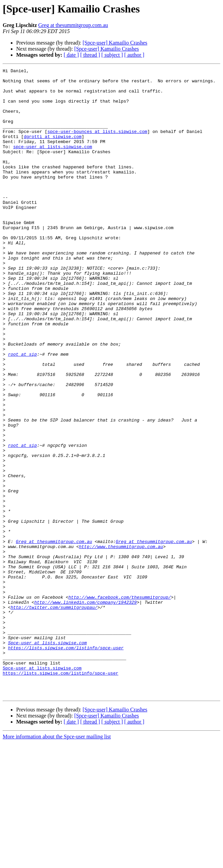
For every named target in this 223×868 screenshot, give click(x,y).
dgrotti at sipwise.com (53, 151)
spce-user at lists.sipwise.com (53, 163)
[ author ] (134, 55)
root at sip (23, 412)
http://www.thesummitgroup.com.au (121, 643)
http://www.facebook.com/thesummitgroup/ (120, 703)
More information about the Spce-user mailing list (57, 862)
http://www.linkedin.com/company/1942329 (86, 709)
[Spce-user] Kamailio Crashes (115, 43)
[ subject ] (112, 55)
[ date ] (71, 55)
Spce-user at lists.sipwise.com (47, 758)
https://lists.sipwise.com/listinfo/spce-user (66, 764)
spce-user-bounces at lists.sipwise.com (97, 144)
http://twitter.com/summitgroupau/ (54, 715)
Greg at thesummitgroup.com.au (73, 25)
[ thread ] (90, 55)
